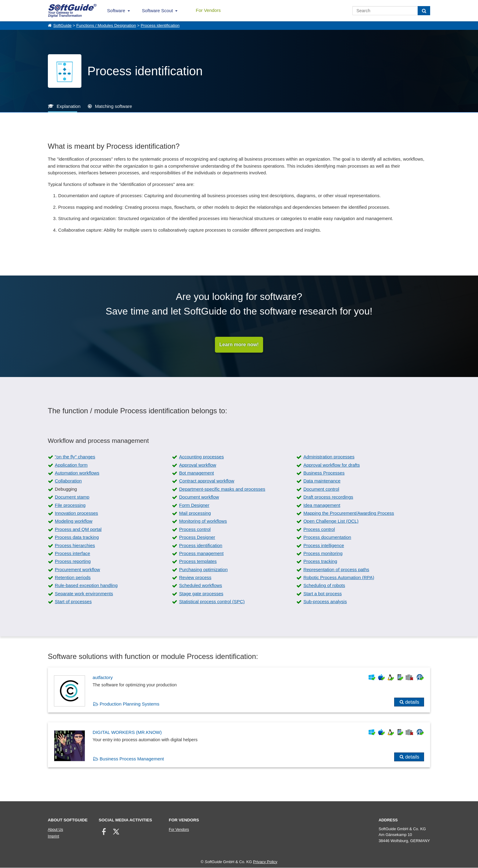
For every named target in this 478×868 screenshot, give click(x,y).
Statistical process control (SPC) (212, 602)
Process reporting (73, 562)
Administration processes (329, 457)
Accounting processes (201, 457)
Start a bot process (323, 594)
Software (116, 11)
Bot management (196, 473)
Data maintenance (322, 481)
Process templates (198, 562)
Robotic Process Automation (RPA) (339, 578)
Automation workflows (77, 473)
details (412, 703)
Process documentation (327, 538)
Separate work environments (84, 594)
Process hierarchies (75, 546)
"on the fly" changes (75, 457)
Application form (71, 465)
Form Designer (194, 505)
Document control (321, 489)
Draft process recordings (328, 498)
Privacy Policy (265, 862)
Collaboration (68, 481)
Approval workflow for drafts (332, 465)
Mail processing (195, 513)
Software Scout (158, 11)
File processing (70, 505)
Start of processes (73, 602)
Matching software (113, 106)
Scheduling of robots (324, 586)
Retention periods (73, 578)
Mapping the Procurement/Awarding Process (349, 513)
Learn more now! (239, 345)
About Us (55, 830)
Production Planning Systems (130, 704)
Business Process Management (132, 759)
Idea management (322, 505)
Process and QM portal (78, 530)
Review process (195, 578)
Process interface (73, 554)
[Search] (424, 11)
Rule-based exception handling (86, 586)
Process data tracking (77, 538)
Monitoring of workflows (203, 522)
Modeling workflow (74, 522)
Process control (195, 530)
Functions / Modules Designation (106, 25)
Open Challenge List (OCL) (331, 522)
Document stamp (72, 498)
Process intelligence (324, 546)
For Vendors (208, 10)
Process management (201, 554)
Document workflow (199, 498)
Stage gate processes (201, 594)
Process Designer (197, 538)
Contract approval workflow (207, 481)
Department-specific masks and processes (222, 489)
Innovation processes (77, 513)
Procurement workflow (77, 570)
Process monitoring (323, 554)
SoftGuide (62, 25)
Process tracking (320, 562)
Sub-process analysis (325, 602)
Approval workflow (198, 465)
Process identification (160, 25)
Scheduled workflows (200, 586)
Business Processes (324, 473)
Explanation (69, 106)
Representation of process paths (336, 570)
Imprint (54, 837)
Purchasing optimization (203, 570)
